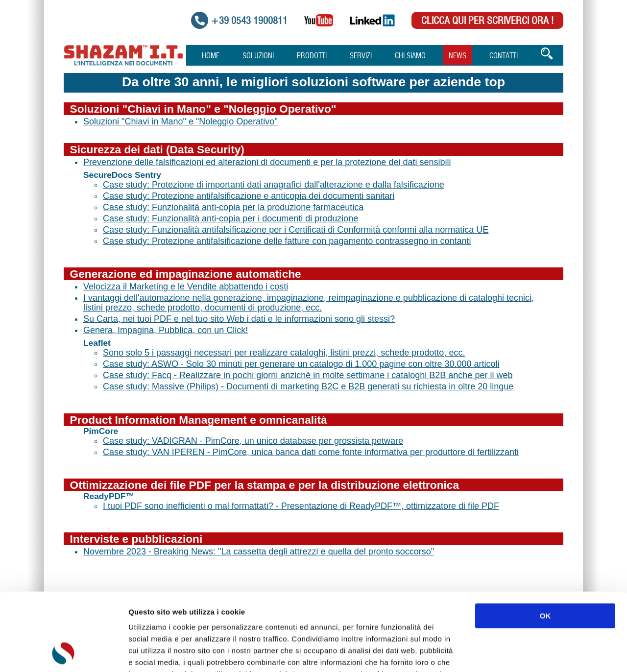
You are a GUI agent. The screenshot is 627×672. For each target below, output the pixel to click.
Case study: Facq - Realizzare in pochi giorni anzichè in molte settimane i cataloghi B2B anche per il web (308, 375)
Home (211, 56)
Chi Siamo (410, 56)
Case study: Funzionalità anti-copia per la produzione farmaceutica (233, 207)
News (458, 56)
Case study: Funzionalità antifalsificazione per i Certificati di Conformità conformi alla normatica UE (296, 230)
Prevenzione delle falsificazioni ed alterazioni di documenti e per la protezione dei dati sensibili (267, 162)
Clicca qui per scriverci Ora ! (487, 21)
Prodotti (312, 56)
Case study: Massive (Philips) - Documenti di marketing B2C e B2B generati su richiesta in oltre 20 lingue (308, 386)
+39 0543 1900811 (249, 21)
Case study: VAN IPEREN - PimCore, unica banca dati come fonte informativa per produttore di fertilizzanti (311, 452)
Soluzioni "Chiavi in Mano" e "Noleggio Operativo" (181, 121)
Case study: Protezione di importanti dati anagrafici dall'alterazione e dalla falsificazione (274, 185)
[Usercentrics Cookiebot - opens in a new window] (63, 653)
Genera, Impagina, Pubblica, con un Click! (166, 330)
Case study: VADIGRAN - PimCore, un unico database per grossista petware (253, 441)
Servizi (361, 56)
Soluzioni (258, 56)
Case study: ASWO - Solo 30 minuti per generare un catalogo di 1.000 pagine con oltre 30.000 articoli (301, 364)
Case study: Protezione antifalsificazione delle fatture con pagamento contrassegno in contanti (287, 241)
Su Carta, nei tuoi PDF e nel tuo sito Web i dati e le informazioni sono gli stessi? (239, 319)
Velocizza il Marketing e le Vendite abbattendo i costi (186, 287)
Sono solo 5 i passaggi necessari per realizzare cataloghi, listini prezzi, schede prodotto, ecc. (284, 353)
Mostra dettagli (520, 653)
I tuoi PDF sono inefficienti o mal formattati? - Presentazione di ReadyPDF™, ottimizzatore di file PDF (301, 506)
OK (545, 543)
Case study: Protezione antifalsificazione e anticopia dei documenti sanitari (249, 196)
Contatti (504, 56)
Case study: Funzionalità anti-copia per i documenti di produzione (230, 218)
